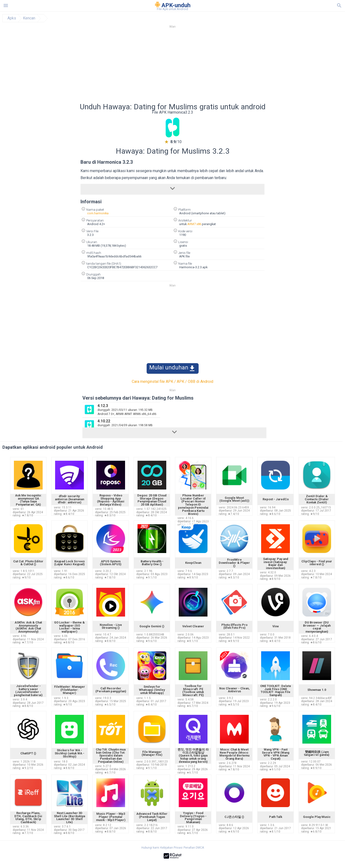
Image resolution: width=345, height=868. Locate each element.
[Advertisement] (201, 67)
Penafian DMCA (194, 848)
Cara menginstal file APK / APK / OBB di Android (172, 382)
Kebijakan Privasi (171, 848)
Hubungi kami (150, 848)
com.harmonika (98, 213)
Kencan (29, 18)
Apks (12, 18)
